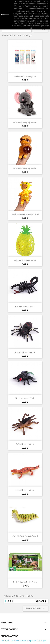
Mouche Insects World (25, 398)
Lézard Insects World (25, 490)
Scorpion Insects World (25, 306)
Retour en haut (35, 609)
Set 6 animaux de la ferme (25, 582)
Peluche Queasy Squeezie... (25, 122)
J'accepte (5, 15)
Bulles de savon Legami (25, 76)
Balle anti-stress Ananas (25, 260)
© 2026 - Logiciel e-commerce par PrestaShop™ (24, 641)
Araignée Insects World (25, 352)
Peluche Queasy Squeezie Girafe (25, 214)
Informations (10, 636)
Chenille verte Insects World (25, 536)
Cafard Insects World (25, 444)
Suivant (42, 601)
